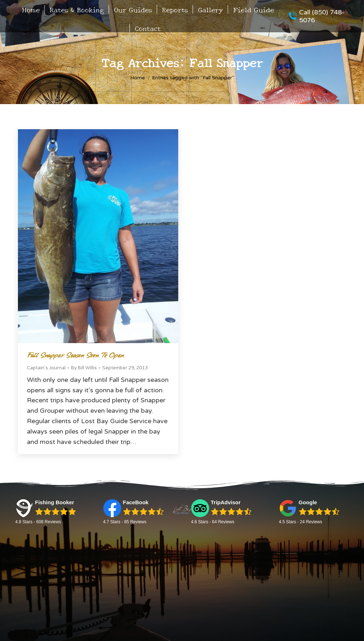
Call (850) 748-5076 (316, 16)
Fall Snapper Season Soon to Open (75, 355)
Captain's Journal (46, 368)
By (84, 368)
